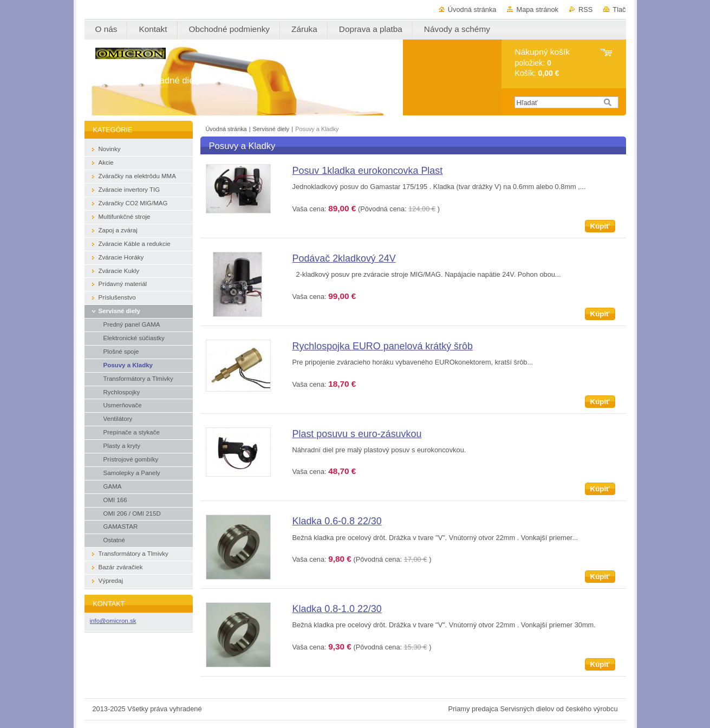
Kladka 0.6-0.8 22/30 (337, 521)
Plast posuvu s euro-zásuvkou (357, 434)
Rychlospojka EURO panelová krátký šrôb (383, 346)
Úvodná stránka (472, 9)
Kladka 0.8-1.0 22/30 (337, 609)
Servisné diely (272, 129)
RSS (585, 9)
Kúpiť (600, 226)
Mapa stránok (537, 9)
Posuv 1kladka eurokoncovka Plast (368, 171)
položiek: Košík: (542, 63)
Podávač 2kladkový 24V (344, 258)
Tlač (619, 9)
